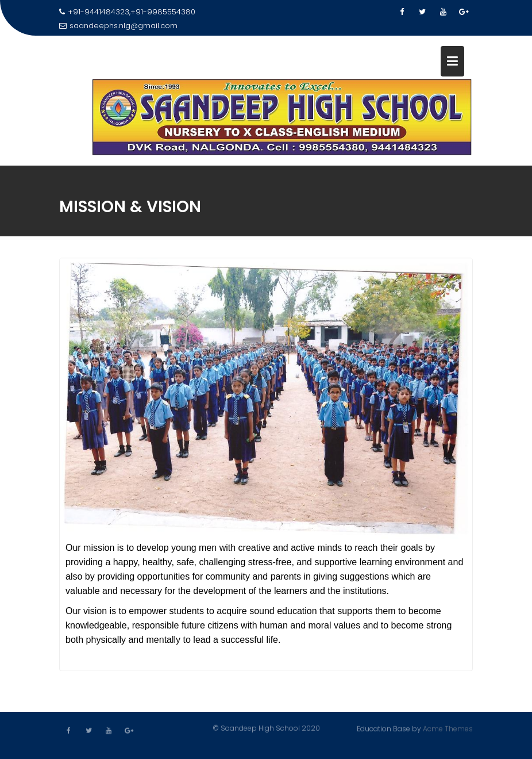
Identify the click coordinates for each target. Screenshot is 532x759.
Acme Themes (448, 728)
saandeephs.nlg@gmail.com (118, 26)
